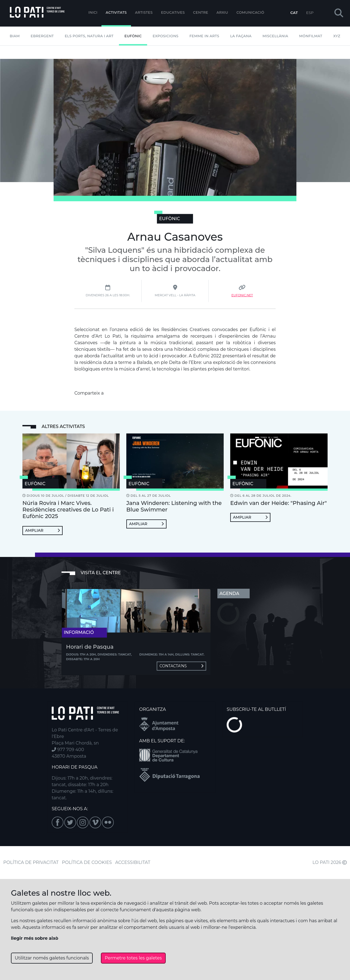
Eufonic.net (242, 295)
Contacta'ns (181, 666)
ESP (310, 13)
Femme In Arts (204, 36)
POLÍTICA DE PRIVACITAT (31, 862)
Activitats (116, 12)
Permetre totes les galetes (133, 958)
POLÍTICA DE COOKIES (87, 862)
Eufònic (133, 36)
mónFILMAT (311, 36)
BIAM (15, 36)
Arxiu (222, 12)
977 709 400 (68, 750)
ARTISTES (144, 12)
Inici (93, 12)
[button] (339, 13)
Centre (201, 12)
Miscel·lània (275, 36)
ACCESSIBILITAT (133, 862)
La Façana (241, 36)
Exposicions (165, 36)
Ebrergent (42, 36)
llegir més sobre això (35, 938)
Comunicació (250, 12)
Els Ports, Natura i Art (89, 36)
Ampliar (43, 530)
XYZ (337, 36)
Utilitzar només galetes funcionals (52, 958)
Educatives (173, 12)
